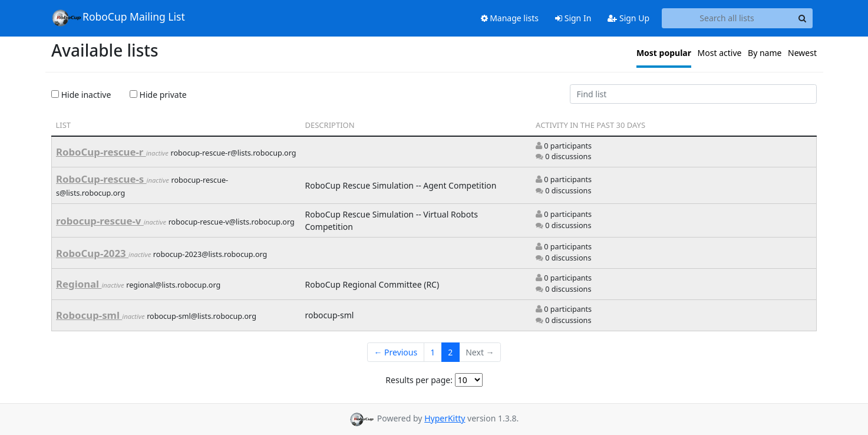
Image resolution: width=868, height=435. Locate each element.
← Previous (395, 352)
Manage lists (510, 18)
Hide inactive (81, 95)
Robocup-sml (89, 315)
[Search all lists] (727, 18)
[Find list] (693, 94)
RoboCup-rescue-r (101, 152)
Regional (79, 284)
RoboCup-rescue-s (101, 179)
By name (765, 53)
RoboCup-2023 (92, 253)
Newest (802, 53)
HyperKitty (445, 418)
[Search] (802, 18)
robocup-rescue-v (100, 221)
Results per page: (419, 380)
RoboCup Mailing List (118, 18)
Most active (720, 53)
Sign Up (628, 18)
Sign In (573, 18)
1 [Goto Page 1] (433, 352)
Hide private (158, 95)
